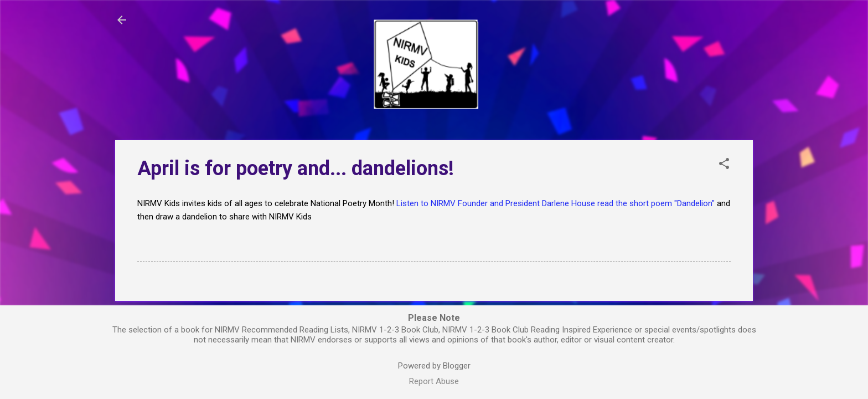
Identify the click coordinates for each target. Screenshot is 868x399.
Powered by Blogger (434, 366)
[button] (724, 165)
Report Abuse (434, 381)
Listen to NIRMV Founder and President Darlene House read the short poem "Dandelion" (556, 203)
